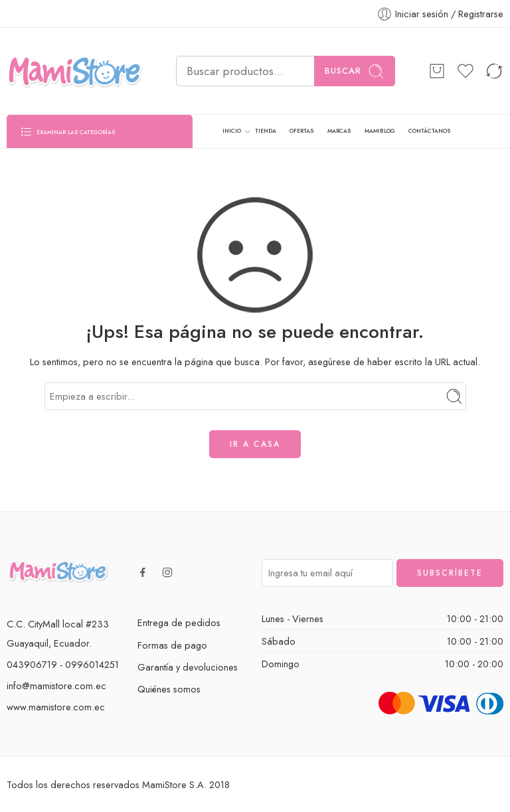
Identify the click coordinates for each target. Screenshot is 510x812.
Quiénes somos (169, 689)
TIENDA (266, 131)
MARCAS (339, 131)
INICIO (232, 131)
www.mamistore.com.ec (56, 707)
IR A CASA (255, 444)
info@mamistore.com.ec (56, 686)
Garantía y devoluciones (188, 667)
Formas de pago (172, 645)
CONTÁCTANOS (429, 131)
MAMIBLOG (380, 131)
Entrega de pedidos (179, 622)
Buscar (355, 71)
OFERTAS (301, 131)
